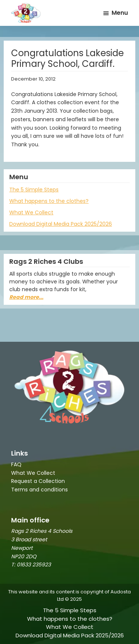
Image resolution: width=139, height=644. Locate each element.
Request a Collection (38, 481)
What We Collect (31, 212)
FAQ (16, 464)
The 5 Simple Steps (34, 190)
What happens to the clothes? (49, 201)
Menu (120, 13)
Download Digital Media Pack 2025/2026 (61, 224)
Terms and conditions (39, 490)
